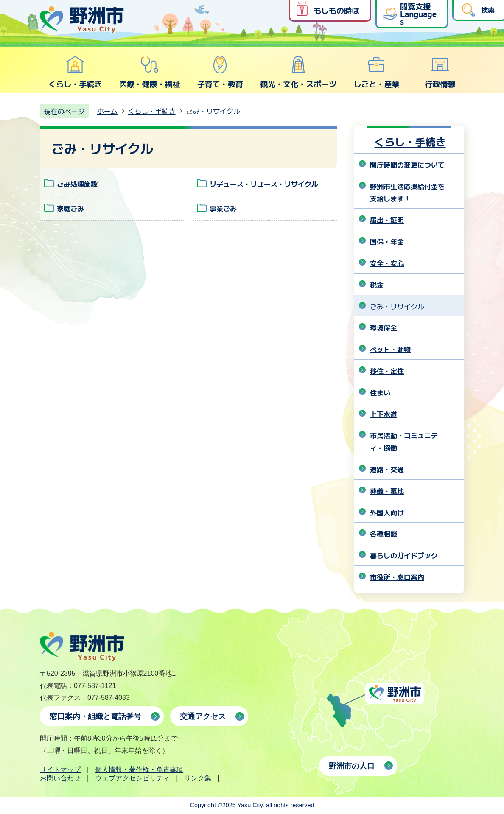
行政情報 (440, 72)
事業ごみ (223, 208)
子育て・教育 (220, 72)
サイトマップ (60, 770)
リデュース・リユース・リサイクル (264, 184)
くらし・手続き (75, 72)
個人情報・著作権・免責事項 (139, 770)
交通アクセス (203, 716)
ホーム (107, 111)
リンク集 (198, 778)
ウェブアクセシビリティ (132, 778)
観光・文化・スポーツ (298, 72)
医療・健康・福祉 (149, 72)
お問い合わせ (60, 778)
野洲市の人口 (352, 766)
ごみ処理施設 (77, 184)
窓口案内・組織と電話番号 (95, 716)
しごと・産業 (376, 72)
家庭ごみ (70, 208)
